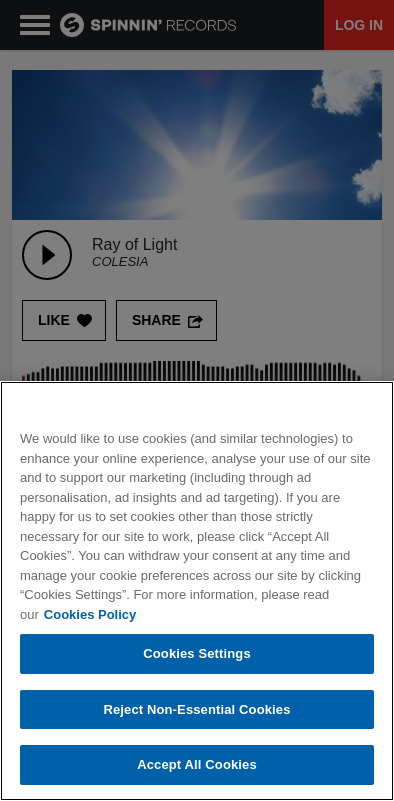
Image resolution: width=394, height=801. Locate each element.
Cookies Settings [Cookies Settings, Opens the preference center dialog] (197, 653)
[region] (197, 591)
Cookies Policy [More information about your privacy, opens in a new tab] (90, 614)
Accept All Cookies (197, 764)
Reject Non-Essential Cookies (196, 709)
